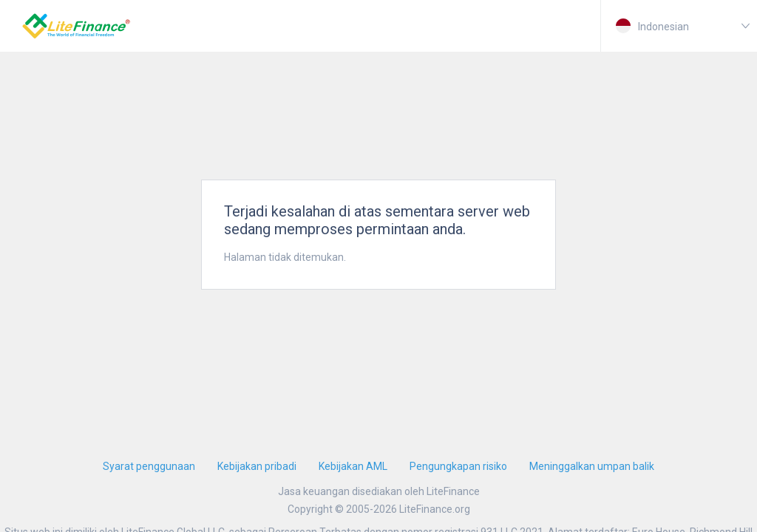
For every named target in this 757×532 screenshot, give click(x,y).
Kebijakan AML (353, 466)
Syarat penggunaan (149, 466)
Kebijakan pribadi (257, 466)
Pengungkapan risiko (458, 466)
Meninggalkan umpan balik (592, 466)
